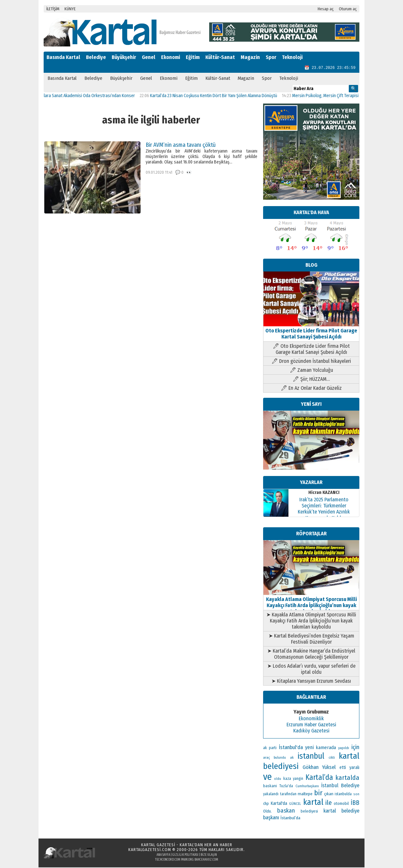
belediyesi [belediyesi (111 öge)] (309, 812)
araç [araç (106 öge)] (266, 758)
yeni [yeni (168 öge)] (309, 748)
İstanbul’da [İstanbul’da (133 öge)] (290, 818)
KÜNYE (70, 9)
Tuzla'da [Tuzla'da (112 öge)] (286, 787)
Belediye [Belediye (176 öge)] (350, 786)
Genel (149, 57)
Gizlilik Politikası (185, 855)
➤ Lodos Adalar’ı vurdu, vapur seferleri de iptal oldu (311, 670)
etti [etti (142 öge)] (343, 768)
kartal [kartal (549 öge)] (313, 803)
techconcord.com (168, 860)
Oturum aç (348, 9)
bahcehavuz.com (206, 860)
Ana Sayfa (163, 855)
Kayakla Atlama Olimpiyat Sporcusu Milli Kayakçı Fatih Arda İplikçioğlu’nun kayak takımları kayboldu (311, 603)
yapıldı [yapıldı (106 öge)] (344, 748)
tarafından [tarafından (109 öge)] (288, 795)
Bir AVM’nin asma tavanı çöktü (181, 146)
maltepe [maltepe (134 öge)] (305, 794)
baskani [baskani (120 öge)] (270, 786)
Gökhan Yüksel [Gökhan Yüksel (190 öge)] (319, 768)
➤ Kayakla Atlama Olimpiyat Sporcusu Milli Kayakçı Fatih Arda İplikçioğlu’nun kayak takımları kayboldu (311, 621)
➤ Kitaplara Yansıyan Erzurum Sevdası (311, 682)
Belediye (96, 57)
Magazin (250, 57)
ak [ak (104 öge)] (292, 758)
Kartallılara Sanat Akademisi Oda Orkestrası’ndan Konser (91, 96)
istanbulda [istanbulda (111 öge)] (343, 795)
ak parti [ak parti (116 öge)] (270, 748)
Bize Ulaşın (209, 855)
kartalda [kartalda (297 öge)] (347, 778)
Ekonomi (171, 57)
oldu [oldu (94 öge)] (278, 779)
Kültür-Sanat (220, 57)
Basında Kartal (63, 57)
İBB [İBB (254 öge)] (355, 803)
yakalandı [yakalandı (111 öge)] (271, 795)
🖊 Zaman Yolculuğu (311, 371)
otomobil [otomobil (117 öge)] (341, 804)
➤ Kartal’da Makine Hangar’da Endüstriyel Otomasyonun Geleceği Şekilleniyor (311, 655)
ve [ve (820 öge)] (267, 777)
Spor (271, 57)
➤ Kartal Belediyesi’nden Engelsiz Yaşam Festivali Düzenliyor (311, 639)
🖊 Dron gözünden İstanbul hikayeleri (311, 362)
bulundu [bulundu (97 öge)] (280, 758)
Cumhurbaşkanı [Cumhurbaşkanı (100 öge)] (307, 787)
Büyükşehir (124, 57)
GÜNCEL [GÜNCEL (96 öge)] (295, 804)
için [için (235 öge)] (355, 748)
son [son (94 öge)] (356, 795)
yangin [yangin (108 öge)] (298, 779)
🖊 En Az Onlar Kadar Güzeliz (311, 389)
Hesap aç (326, 9)
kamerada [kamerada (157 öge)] (326, 748)
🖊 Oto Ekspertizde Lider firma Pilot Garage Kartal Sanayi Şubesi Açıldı (311, 350)
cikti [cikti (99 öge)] (332, 758)
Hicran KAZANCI (324, 493)
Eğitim (193, 57)
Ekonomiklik (311, 719)
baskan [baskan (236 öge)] (286, 811)
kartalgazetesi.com (150, 850)
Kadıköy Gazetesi (311, 731)
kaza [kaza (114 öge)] (287, 779)
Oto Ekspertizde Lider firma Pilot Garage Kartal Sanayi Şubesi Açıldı (311, 331)
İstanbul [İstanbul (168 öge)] (330, 786)
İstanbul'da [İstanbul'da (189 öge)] (291, 748)
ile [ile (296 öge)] (329, 803)
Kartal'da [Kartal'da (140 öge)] (279, 804)
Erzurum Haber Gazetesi (311, 725)
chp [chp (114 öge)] (266, 804)
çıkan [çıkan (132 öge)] (329, 794)
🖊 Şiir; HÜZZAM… (311, 380)
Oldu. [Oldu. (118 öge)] (267, 812)
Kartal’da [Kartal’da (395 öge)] (319, 778)
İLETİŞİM (53, 9)
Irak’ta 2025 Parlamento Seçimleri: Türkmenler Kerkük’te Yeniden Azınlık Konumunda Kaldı (324, 509)
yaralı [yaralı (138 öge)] (354, 768)
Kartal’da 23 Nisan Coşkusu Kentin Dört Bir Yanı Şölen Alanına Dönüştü (222, 96)
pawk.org (187, 860)
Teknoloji (292, 57)
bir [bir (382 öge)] (318, 793)
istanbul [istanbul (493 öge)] (311, 757)
